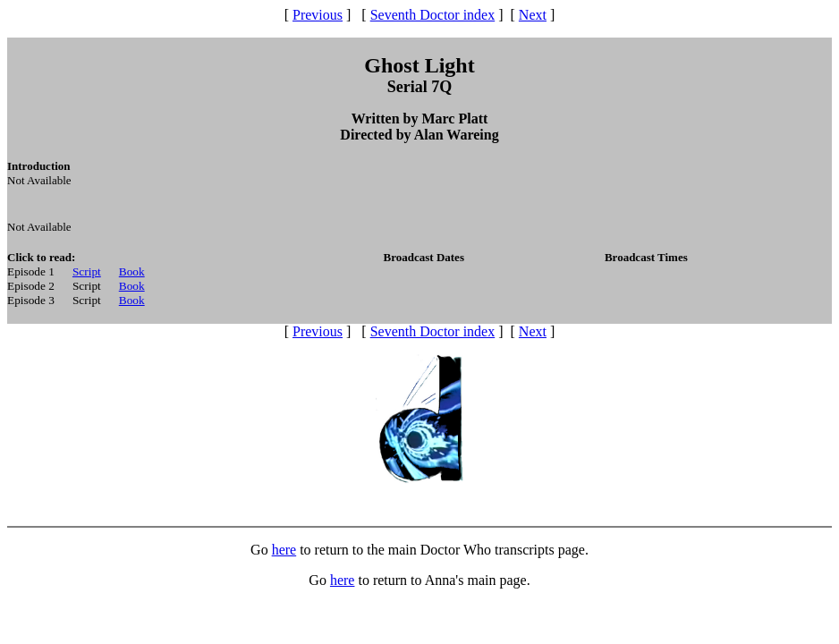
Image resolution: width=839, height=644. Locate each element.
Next (533, 15)
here (284, 550)
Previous (318, 15)
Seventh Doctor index (433, 15)
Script (87, 271)
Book (132, 271)
